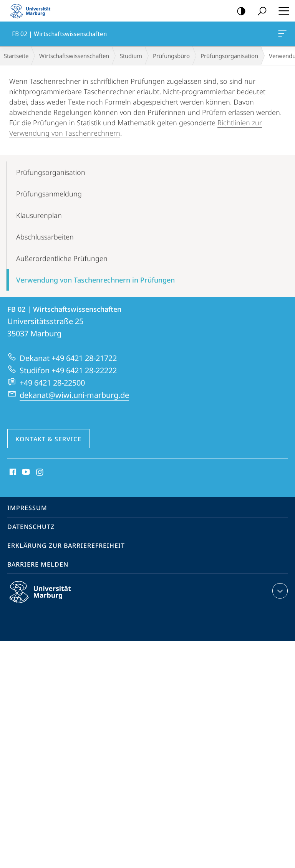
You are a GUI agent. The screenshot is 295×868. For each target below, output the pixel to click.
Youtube (25, 472)
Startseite (16, 56)
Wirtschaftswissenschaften (74, 56)
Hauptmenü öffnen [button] (282, 11)
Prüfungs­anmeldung (49, 194)
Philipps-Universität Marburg (47, 598)
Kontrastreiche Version (239, 11)
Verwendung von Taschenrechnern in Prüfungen (95, 280)
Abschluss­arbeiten (45, 237)
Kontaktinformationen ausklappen (279, 591)
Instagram (40, 472)
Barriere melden (38, 564)
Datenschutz (31, 527)
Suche (259, 11)
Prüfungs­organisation (229, 56)
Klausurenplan (39, 215)
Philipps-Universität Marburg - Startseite (33, 11)
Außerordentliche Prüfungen (62, 258)
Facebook (12, 472)
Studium (131, 56)
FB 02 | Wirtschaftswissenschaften (282, 35)
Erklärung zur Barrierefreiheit (66, 545)
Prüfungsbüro (171, 56)
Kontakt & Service (48, 439)
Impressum (27, 508)
